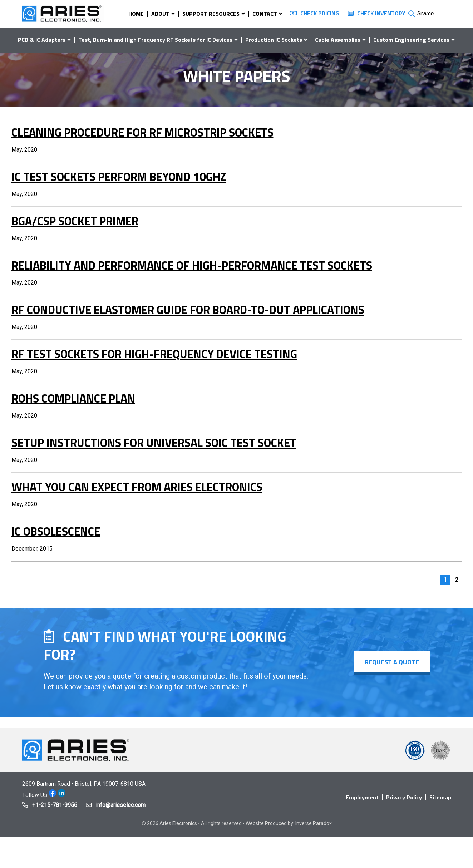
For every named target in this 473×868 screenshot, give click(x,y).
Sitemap (440, 797)
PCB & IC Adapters (42, 40)
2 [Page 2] (457, 580)
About (160, 14)
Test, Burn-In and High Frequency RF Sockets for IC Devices (155, 40)
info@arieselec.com (121, 805)
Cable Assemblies (338, 40)
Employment (362, 797)
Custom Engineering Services (411, 40)
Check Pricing (320, 13)
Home (136, 14)
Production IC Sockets (274, 40)
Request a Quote (392, 662)
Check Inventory (381, 13)
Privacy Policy (404, 797)
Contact (265, 14)
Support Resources (211, 14)
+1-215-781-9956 (55, 805)
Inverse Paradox (314, 823)
